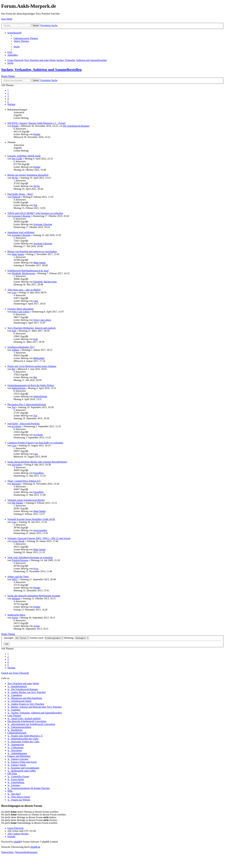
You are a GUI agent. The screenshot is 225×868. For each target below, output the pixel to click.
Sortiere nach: (47, 638)
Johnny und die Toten (18, 577)
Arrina (15, 618)
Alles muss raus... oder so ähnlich (24, 290)
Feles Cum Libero (21, 312)
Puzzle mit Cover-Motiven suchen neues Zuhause (32, 366)
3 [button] (8, 96)
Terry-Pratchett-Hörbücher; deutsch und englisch (32, 328)
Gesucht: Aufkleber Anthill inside (24, 156)
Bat (13, 369)
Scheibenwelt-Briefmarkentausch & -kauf (28, 271)
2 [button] (8, 93)
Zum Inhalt (7, 19)
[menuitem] (26, 38)
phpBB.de (35, 847)
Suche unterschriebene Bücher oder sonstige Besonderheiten (37, 462)
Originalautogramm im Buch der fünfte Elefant (31, 385)
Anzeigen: (17, 638)
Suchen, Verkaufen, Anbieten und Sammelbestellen (41, 70)
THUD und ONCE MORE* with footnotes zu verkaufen (35, 213)
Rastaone (16, 484)
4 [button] (8, 99)
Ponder (15, 126)
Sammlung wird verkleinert (21, 232)
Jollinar (15, 350)
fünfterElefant (19, 388)
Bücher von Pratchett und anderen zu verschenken (32, 251)
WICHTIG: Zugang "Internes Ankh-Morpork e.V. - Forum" (37, 123)
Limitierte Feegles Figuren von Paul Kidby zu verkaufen (35, 443)
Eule (14, 331)
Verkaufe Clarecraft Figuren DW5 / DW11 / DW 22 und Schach (39, 538)
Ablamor (16, 598)
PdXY (15, 579)
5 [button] (8, 102)
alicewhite (17, 465)
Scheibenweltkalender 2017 (21, 347)
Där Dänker (17, 503)
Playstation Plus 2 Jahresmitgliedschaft (27, 404)
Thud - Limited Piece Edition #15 (24, 481)
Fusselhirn (38, 473)
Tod (35, 205)
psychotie (16, 426)
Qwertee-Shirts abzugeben (20, 309)
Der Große (17, 159)
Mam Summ (18, 254)
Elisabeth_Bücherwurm (23, 273)
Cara (14, 522)
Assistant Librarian (21, 216)
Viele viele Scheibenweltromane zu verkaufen (30, 557)
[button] (11, 104)
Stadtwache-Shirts (16, 615)
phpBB (17, 842)
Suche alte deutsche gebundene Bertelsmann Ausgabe (34, 596)
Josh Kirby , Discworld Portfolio (24, 424)
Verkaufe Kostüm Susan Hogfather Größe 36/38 (31, 519)
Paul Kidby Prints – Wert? (20, 194)
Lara (14, 292)
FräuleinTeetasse (20, 560)
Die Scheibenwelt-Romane (76, 126)
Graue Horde (18, 541)
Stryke (15, 178)
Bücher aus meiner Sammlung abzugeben (28, 175)
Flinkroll (16, 197)
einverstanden (40, 530)
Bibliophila (39, 358)
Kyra (36, 569)
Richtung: (77, 638)
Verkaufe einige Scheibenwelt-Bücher (26, 500)
